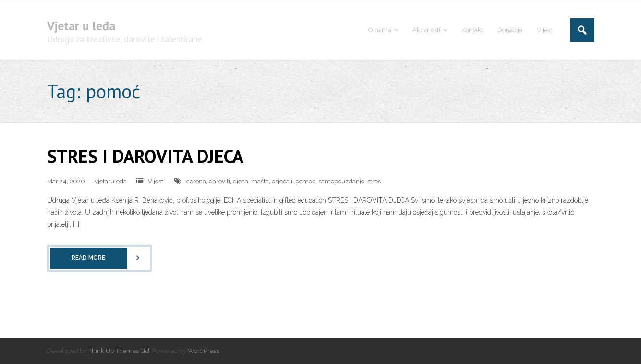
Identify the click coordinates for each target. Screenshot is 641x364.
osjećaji (282, 181)
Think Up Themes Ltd (119, 351)
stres (374, 181)
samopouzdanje (341, 181)
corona (196, 181)
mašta (260, 181)
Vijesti (156, 181)
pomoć (305, 181)
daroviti (219, 181)
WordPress (203, 351)
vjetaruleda (111, 181)
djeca (241, 181)
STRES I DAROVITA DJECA (145, 156)
